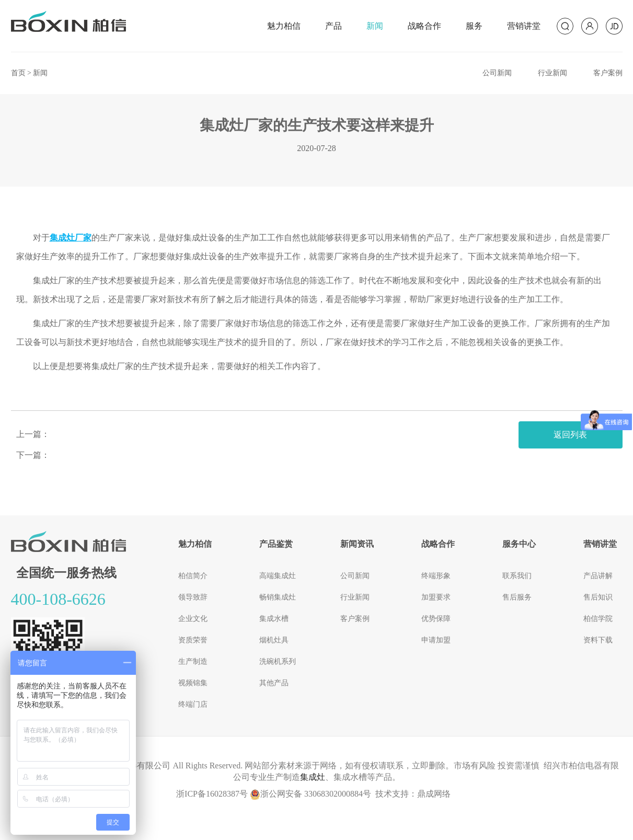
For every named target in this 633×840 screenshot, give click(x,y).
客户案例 (608, 73)
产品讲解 (598, 576)
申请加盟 (436, 640)
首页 (18, 73)
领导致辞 (193, 597)
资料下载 (598, 640)
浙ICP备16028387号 (212, 794)
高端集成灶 (278, 576)
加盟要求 (436, 597)
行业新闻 (553, 73)
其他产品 (274, 683)
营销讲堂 (524, 26)
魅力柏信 (284, 26)
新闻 (375, 26)
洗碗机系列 (278, 661)
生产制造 (193, 661)
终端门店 (193, 704)
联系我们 (517, 576)
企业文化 (193, 619)
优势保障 (436, 619)
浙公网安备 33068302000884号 (310, 794)
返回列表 (570, 435)
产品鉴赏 (276, 544)
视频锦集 (193, 683)
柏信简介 (193, 576)
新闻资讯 (357, 544)
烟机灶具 (274, 640)
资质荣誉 (193, 640)
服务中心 (519, 544)
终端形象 (436, 576)
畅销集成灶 (278, 597)
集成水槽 (274, 619)
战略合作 (424, 26)
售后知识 (598, 597)
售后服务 (517, 597)
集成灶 (313, 777)
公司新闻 (497, 73)
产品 (333, 26)
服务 (474, 26)
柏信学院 (598, 619)
